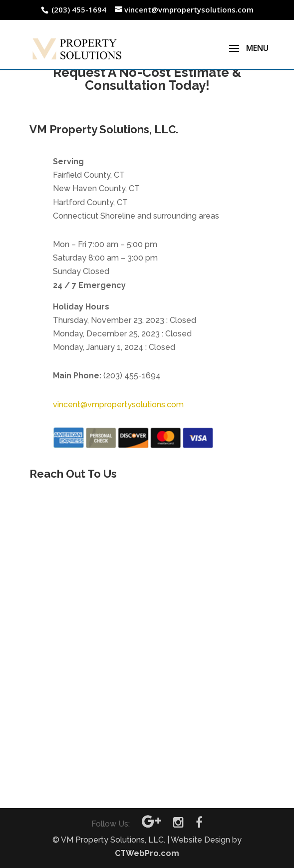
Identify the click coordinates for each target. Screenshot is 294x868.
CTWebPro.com (147, 853)
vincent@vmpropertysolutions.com (118, 405)
